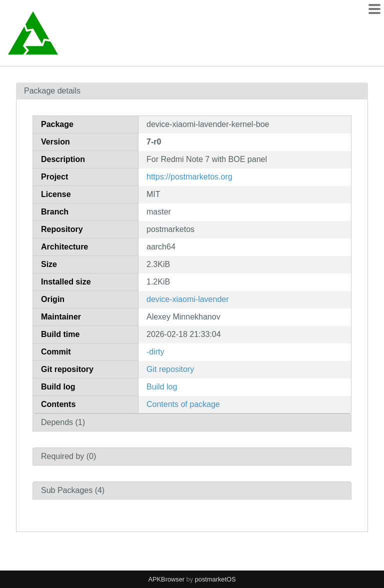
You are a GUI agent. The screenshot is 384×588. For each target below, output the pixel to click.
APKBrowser (167, 579)
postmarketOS (215, 579)
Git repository (170, 369)
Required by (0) (68, 456)
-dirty (155, 352)
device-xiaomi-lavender (188, 299)
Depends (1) (63, 422)
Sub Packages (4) (73, 490)
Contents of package (183, 404)
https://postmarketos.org (189, 177)
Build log (162, 387)
